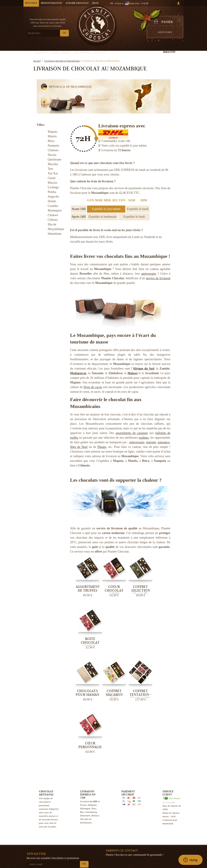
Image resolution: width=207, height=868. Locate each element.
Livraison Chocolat (91, 818)
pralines (144, 438)
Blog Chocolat (89, 840)
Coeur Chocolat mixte (113, 590)
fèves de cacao (93, 387)
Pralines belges (143, 821)
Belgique (92, 699)
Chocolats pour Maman (87, 641)
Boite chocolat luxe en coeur (164, 592)
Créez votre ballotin (169, 50)
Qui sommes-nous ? (92, 813)
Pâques (102, 447)
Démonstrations (51, 3)
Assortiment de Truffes (87, 588)
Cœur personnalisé (164, 639)
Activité (100, 53)
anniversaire (149, 274)
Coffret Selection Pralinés (139, 590)
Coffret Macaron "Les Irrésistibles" (113, 643)
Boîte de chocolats (145, 830)
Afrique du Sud (143, 369)
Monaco (95, 710)
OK (64, 33)
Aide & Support (89, 844)
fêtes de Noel (79, 447)
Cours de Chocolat (118, 834)
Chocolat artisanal (145, 817)
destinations (86, 717)
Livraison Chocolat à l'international (62, 61)
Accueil (37, 61)
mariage (151, 442)
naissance (164, 442)
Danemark (85, 710)
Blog (95, 3)
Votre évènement (117, 843)
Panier (167, 22)
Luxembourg (91, 706)
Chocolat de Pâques (173, 826)
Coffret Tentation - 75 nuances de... (139, 643)
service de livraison (158, 278)
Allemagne (85, 703)
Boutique (31, 3)
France (84, 699)
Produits (42, 53)
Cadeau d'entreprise (173, 857)
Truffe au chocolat (145, 825)
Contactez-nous (89, 849)
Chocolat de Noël (171, 822)
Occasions (82, 53)
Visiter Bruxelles (117, 847)
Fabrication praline (119, 852)
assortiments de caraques (132, 433)
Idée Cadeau (61, 53)
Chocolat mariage (145, 843)
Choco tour (114, 839)
